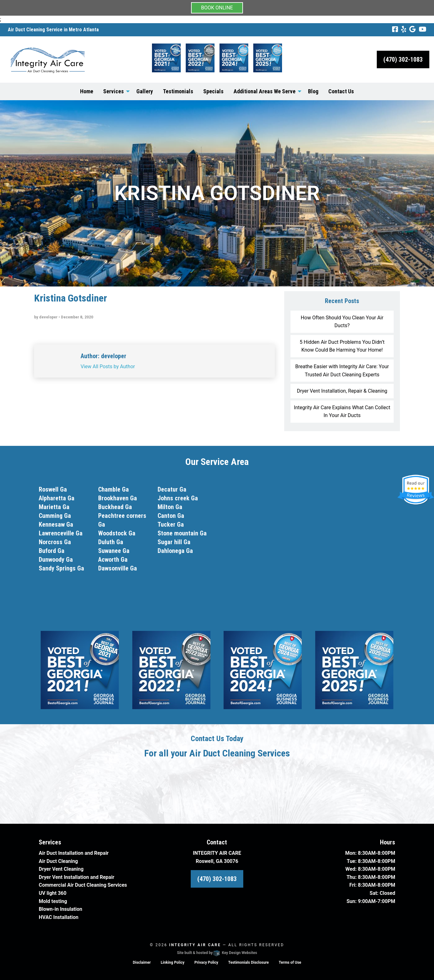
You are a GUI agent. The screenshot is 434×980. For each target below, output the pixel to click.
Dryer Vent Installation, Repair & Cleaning (342, 391)
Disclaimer (142, 962)
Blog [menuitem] (313, 91)
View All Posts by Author (108, 366)
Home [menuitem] (87, 91)
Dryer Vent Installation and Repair (77, 877)
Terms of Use (290, 962)
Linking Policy (173, 962)
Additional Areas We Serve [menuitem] (265, 91)
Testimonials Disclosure (249, 962)
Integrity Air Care (195, 945)
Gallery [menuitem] (145, 91)
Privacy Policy (206, 962)
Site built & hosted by (217, 953)
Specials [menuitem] (213, 91)
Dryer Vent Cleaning (61, 869)
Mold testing (53, 901)
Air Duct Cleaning (58, 861)
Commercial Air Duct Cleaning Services (83, 885)
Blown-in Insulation (61, 909)
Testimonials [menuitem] (178, 91)
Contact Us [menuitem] (341, 91)
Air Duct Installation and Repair (74, 853)
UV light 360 (53, 893)
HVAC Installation (59, 917)
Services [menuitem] (114, 91)
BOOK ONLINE (217, 8)
